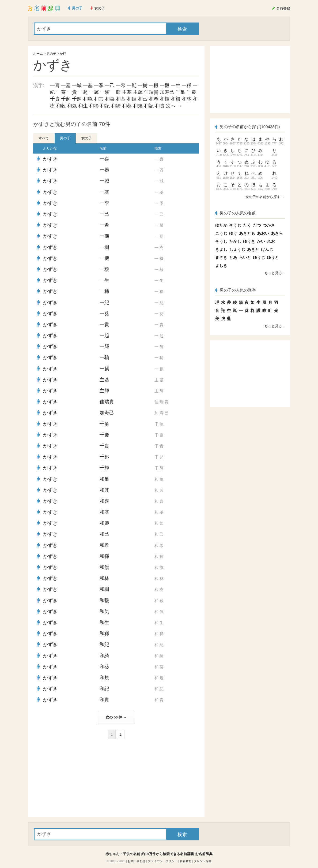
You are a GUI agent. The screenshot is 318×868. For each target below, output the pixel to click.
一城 (77, 85)
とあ (233, 257)
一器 (66, 85)
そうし (221, 241)
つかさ (269, 225)
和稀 (94, 106)
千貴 (55, 99)
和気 (72, 106)
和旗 (176, 99)
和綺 (116, 106)
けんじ (267, 249)
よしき (221, 265)
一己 (110, 85)
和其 (99, 99)
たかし (235, 241)
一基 (88, 85)
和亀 (88, 99)
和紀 (105, 106)
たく (247, 225)
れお (271, 241)
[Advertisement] (73, 778)
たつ (257, 225)
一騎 (105, 92)
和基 (121, 99)
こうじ (221, 233)
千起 (66, 99)
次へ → (174, 106)
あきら (277, 233)
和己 (143, 99)
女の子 (87, 138)
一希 (121, 85)
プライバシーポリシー (162, 861)
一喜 (55, 85)
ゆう (233, 233)
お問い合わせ (137, 861)
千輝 (77, 99)
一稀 (187, 85)
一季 (99, 85)
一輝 (94, 92)
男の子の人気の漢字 (236, 290)
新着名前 (185, 861)
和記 (149, 106)
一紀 (104, 303)
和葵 (127, 106)
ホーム (38, 54)
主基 (127, 92)
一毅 (165, 85)
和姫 (132, 99)
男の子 (51, 54)
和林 (187, 99)
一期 (132, 85)
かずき (50, 159)
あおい (263, 233)
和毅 (61, 106)
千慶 (191, 92)
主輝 (138, 92)
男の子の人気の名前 (236, 213)
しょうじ (237, 249)
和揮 (165, 99)
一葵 (61, 92)
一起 (83, 92)
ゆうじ (259, 257)
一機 (154, 85)
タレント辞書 (203, 861)
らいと (245, 257)
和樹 (104, 589)
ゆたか (221, 225)
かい (261, 241)
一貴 (72, 92)
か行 (63, 54)
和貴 (160, 106)
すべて (44, 138)
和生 (83, 106)
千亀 (180, 92)
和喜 (110, 99)
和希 (154, 99)
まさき (221, 257)
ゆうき (249, 241)
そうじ (235, 225)
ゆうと (273, 257)
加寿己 (167, 92)
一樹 (143, 85)
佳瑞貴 (151, 92)
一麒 (116, 92)
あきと (253, 249)
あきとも (247, 233)
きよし (221, 249)
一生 (176, 85)
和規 (138, 106)
